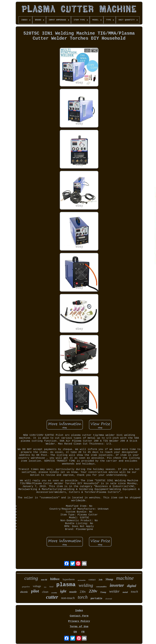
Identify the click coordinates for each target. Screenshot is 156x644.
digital (132, 586)
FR (83, 632)
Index (79, 611)
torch (83, 597)
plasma (66, 585)
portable (97, 599)
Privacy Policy (79, 621)
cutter (52, 597)
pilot (35, 591)
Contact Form (79, 616)
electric (24, 592)
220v (93, 591)
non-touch (68, 598)
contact (92, 580)
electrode (109, 599)
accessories (82, 580)
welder (114, 591)
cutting (31, 578)
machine (125, 578)
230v (83, 592)
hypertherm (69, 579)
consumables (101, 587)
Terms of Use (79, 627)
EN (75, 632)
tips (45, 587)
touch (134, 592)
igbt (63, 591)
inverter (117, 585)
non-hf (44, 580)
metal (125, 592)
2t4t (100, 580)
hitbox (55, 579)
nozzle (73, 592)
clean (45, 592)
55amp (103, 592)
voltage (37, 586)
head (51, 587)
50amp (109, 579)
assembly (54, 593)
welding (86, 585)
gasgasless (26, 587)
